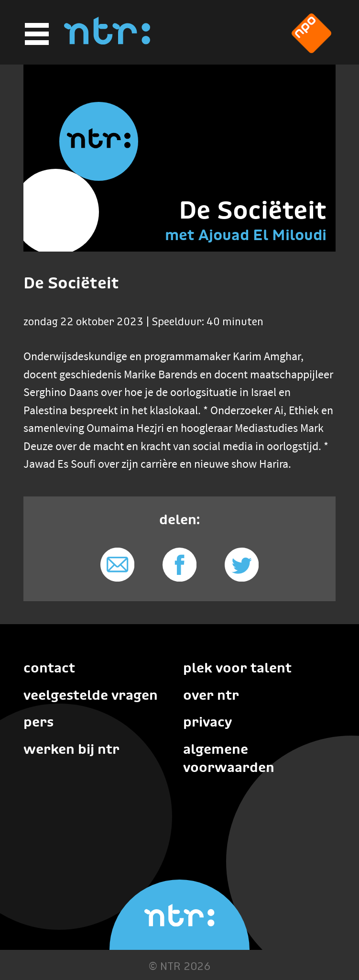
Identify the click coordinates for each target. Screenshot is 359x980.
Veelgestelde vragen (91, 695)
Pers (38, 722)
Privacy (207, 722)
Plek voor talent (237, 668)
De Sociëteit (253, 210)
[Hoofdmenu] (35, 34)
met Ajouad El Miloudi (246, 235)
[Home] (107, 42)
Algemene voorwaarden (229, 758)
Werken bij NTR (71, 749)
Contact (49, 668)
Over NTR (211, 695)
